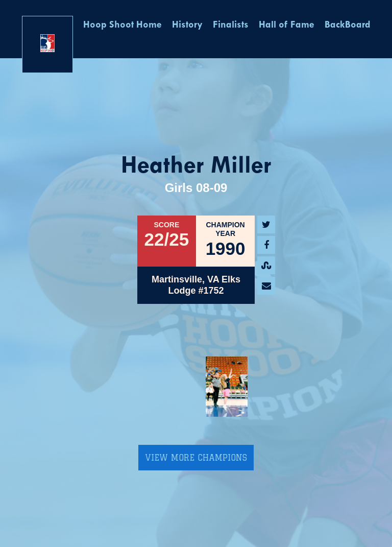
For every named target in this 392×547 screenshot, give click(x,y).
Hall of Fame (287, 25)
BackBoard (348, 25)
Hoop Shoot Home (122, 25)
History (187, 25)
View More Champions (196, 458)
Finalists (231, 25)
